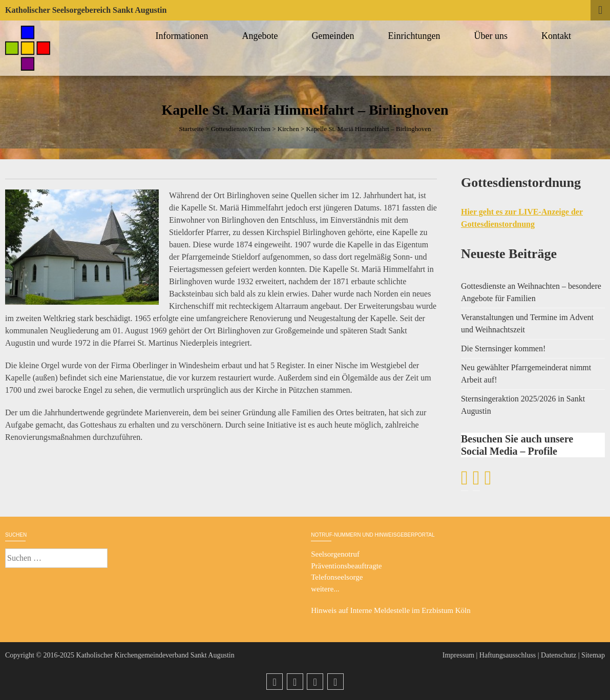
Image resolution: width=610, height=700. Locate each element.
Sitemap (593, 655)
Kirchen (288, 129)
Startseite (191, 129)
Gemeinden (335, 36)
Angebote (262, 36)
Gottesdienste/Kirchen (241, 129)
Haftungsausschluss (508, 655)
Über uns (493, 36)
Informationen (184, 36)
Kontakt (558, 36)
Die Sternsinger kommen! (503, 348)
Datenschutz (559, 655)
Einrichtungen (416, 36)
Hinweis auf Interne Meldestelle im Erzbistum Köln (391, 610)
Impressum (458, 655)
